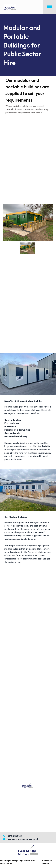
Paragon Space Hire (21, 861)
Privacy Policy (6, 863)
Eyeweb (45, 863)
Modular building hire (14, 407)
